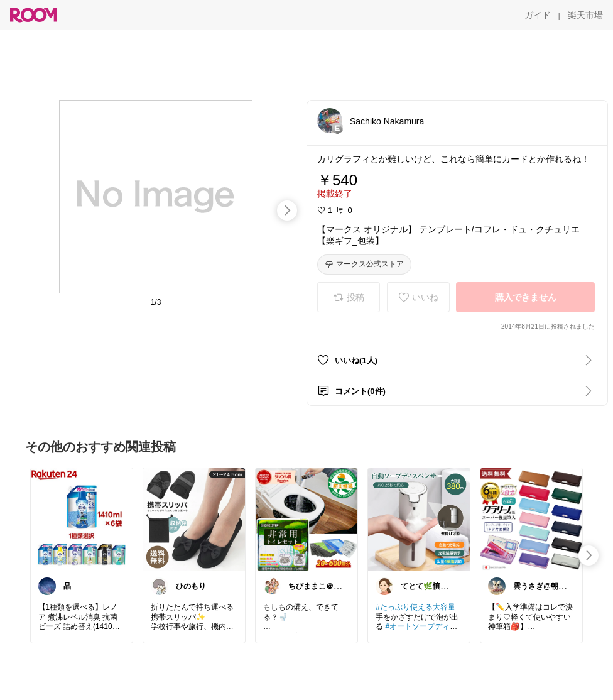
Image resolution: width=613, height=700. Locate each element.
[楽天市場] (585, 15)
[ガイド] (538, 15)
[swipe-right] (287, 211)
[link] (82, 519)
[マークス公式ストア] (364, 265)
